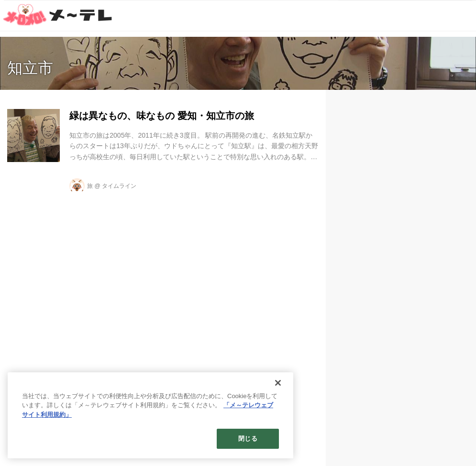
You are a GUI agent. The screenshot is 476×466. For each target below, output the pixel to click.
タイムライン (119, 186)
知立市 (30, 68)
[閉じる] (278, 383)
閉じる (248, 439)
